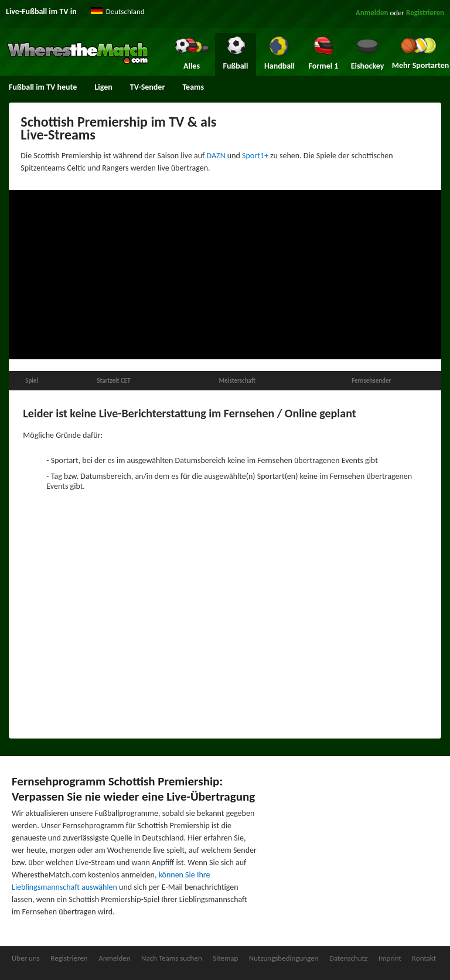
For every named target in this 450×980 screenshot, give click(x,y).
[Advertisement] (225, 275)
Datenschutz (348, 958)
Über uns (26, 958)
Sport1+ (255, 156)
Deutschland (125, 11)
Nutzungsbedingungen (284, 958)
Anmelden (372, 13)
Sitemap (225, 958)
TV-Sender (148, 87)
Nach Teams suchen (172, 958)
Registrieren (425, 13)
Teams (193, 87)
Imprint (390, 958)
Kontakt (424, 958)
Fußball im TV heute (43, 87)
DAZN (216, 156)
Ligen (103, 87)
